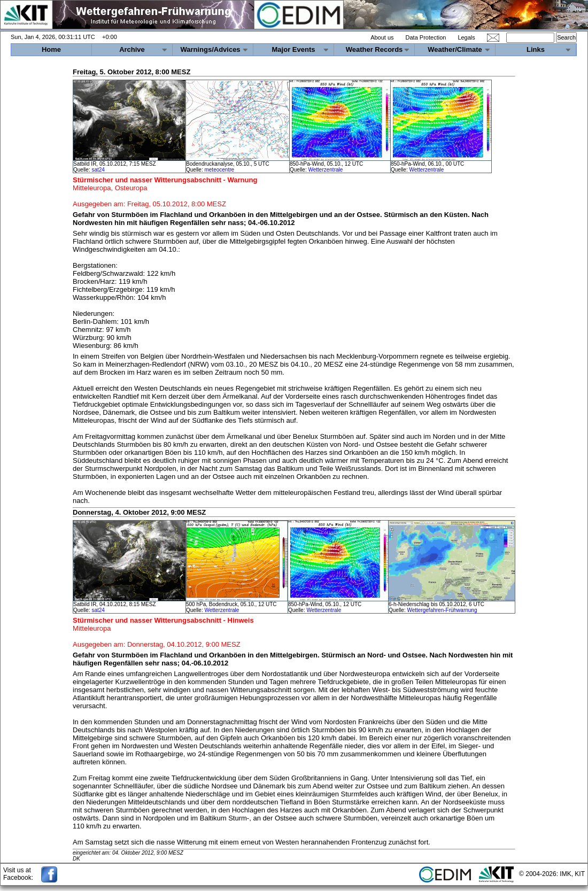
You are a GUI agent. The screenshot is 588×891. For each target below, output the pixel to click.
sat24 (98, 170)
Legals (466, 37)
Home (51, 49)
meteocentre (219, 170)
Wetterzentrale (325, 170)
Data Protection (426, 37)
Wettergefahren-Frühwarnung (442, 610)
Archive (132, 49)
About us (382, 37)
